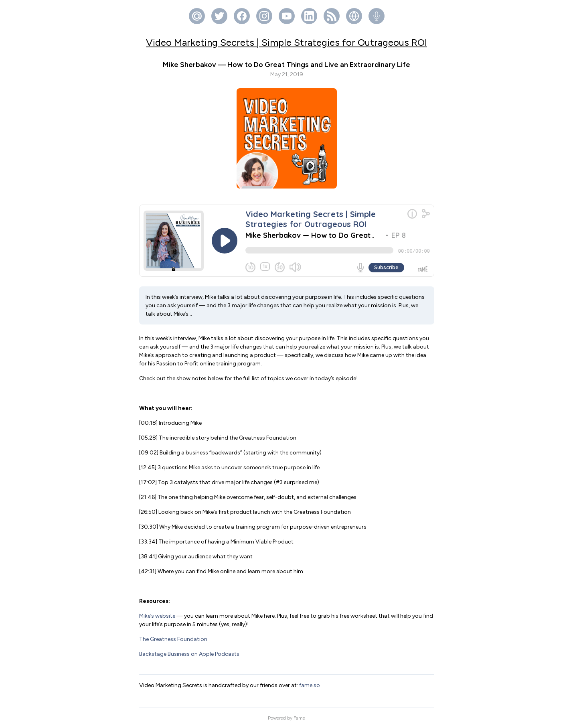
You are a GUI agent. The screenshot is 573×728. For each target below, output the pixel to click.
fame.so (310, 685)
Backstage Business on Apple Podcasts (189, 654)
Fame (299, 718)
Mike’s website (157, 616)
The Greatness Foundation (173, 639)
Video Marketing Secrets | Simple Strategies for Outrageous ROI (286, 42)
